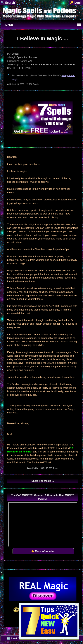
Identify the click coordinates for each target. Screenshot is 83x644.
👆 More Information (43, 551)
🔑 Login (76, 3)
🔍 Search (8, 3)
